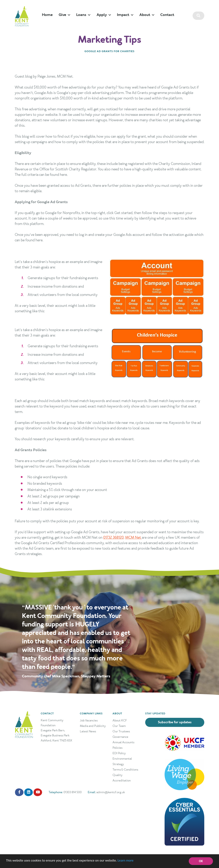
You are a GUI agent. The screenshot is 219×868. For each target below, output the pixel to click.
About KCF (120, 720)
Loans (83, 15)
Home (47, 15)
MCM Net (133, 537)
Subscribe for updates (175, 722)
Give (64, 15)
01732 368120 (114, 537)
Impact (125, 15)
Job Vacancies (89, 720)
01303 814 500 (73, 792)
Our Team (119, 726)
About (147, 15)
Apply (104, 15)
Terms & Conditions (125, 770)
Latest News (88, 731)
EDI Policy (119, 753)
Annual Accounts (123, 742)
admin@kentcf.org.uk (111, 792)
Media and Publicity (93, 726)
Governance (120, 737)
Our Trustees (121, 731)
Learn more (126, 861)
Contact (167, 15)
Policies (117, 748)
